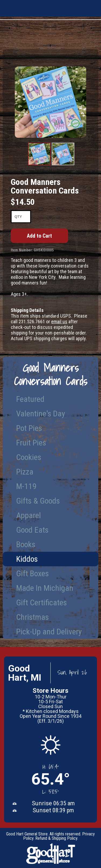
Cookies (29, 457)
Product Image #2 (63, 165)
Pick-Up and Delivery (49, 632)
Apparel (29, 515)
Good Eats (32, 530)
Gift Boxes (32, 573)
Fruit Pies (31, 443)
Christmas (32, 617)
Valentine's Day (41, 414)
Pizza (25, 472)
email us (59, 321)
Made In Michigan (45, 588)
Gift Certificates (41, 602)
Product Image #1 (39, 165)
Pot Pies (29, 428)
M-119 (26, 486)
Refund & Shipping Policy (56, 838)
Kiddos (27, 559)
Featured (30, 399)
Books (26, 544)
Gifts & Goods (38, 501)
